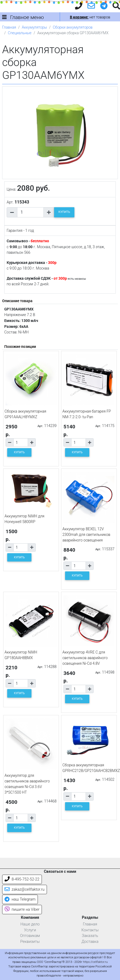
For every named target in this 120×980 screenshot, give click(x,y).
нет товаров (90, 17)
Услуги (30, 930)
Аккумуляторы (34, 27)
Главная (9, 27)
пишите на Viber (22, 910)
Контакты (90, 930)
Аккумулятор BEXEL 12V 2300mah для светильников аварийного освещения (86, 535)
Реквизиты (30, 942)
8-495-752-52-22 (22, 879)
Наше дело (30, 924)
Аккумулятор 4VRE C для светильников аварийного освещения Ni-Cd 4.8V (85, 658)
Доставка (90, 942)
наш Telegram (20, 899)
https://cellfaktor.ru (95, 962)
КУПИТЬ (64, 212)
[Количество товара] (30, 212)
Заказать (90, 936)
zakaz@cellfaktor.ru (25, 889)
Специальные (20, 33)
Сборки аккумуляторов (73, 27)
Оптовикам (30, 936)
